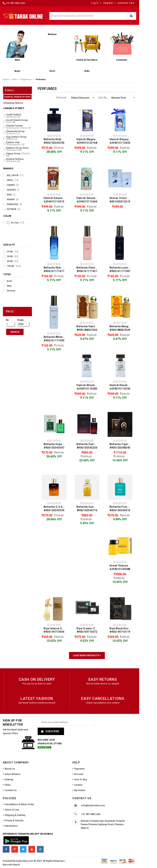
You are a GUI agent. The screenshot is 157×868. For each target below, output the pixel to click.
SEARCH (15, 332)
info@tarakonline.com (93, 805)
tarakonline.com (25, 861)
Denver (13, 190)
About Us (10, 769)
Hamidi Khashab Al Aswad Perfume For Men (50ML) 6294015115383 (88, 387)
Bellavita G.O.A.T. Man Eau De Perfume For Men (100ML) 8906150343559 (55, 509)
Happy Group (18, 155)
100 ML (14, 266)
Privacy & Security (14, 820)
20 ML (13, 252)
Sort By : (103, 98)
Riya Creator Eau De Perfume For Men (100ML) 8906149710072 (88, 630)
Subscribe (52, 731)
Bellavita (15, 175)
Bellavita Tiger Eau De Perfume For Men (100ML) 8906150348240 (121, 446)
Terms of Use (12, 810)
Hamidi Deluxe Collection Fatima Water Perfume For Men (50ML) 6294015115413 (55, 200)
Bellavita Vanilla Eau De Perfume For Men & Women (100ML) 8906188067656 (88, 328)
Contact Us (11, 790)
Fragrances (26, 79)
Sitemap (9, 779)
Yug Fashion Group (16, 138)
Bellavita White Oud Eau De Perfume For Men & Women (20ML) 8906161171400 (55, 339)
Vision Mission (13, 774)
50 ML (13, 256)
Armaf (13, 200)
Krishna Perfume (15, 160)
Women (11, 291)
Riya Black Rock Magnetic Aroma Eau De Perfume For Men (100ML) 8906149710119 (121, 630)
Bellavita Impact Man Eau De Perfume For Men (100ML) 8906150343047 (55, 446)
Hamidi (13, 185)
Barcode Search (11, 865)
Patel (13, 180)
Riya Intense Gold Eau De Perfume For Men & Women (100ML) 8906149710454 (55, 630)
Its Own (18, 223)
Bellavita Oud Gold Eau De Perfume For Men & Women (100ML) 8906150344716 (88, 509)
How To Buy (81, 779)
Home (6, 79)
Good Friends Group (17, 121)
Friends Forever (18, 127)
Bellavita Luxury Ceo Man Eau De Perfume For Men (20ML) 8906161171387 (121, 269)
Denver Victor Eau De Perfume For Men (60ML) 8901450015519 (121, 200)
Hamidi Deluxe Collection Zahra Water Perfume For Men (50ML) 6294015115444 (88, 200)
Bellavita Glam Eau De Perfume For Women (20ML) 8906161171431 (88, 269)
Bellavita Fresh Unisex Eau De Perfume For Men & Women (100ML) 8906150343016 (121, 509)
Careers (78, 785)
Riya (11, 195)
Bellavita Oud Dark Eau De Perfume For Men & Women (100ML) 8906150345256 (88, 446)
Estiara (13, 209)
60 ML (13, 261)
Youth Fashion (14, 116)
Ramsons (14, 204)
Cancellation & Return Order (19, 804)
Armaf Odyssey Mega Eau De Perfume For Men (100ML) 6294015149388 (121, 567)
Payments (79, 769)
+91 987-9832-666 (15, 3)
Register (108, 3)
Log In (95, 3)
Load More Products (87, 655)
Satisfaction (11, 826)
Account (79, 774)
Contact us (82, 798)
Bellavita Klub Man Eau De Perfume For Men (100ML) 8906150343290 (55, 141)
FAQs (8, 785)
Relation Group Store (17, 149)
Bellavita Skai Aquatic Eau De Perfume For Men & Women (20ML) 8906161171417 (55, 269)
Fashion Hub (15, 144)
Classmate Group (15, 132)
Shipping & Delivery (15, 815)
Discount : (62, 98)
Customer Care (126, 3)
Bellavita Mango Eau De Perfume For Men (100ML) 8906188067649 (121, 328)
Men (15, 79)
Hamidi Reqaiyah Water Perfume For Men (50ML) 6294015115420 (121, 141)
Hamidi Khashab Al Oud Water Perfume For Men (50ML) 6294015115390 (121, 387)
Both (9, 281)
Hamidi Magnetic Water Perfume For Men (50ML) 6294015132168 (88, 141)
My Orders (80, 790)
